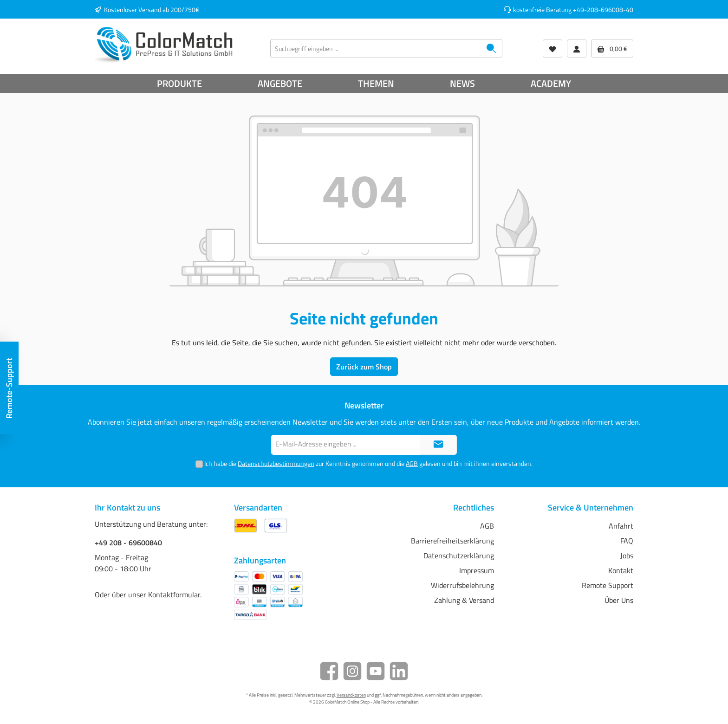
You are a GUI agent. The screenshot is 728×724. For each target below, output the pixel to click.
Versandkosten (351, 695)
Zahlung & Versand (464, 600)
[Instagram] (352, 671)
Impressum (477, 570)
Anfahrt (621, 526)
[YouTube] (376, 671)
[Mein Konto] (577, 48)
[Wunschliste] (552, 48)
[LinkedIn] (399, 671)
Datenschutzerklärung (459, 556)
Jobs (627, 556)
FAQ (627, 541)
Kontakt (621, 570)
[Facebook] (329, 671)
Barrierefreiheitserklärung (452, 541)
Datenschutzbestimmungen (276, 463)
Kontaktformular (174, 595)
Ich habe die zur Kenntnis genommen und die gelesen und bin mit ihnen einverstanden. (368, 463)
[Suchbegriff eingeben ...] (376, 48)
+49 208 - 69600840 (128, 543)
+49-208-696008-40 (603, 10)
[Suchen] (491, 48)
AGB (412, 463)
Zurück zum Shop (364, 367)
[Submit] (438, 445)
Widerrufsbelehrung (462, 585)
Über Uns (619, 600)
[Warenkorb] (612, 48)
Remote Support (608, 585)
